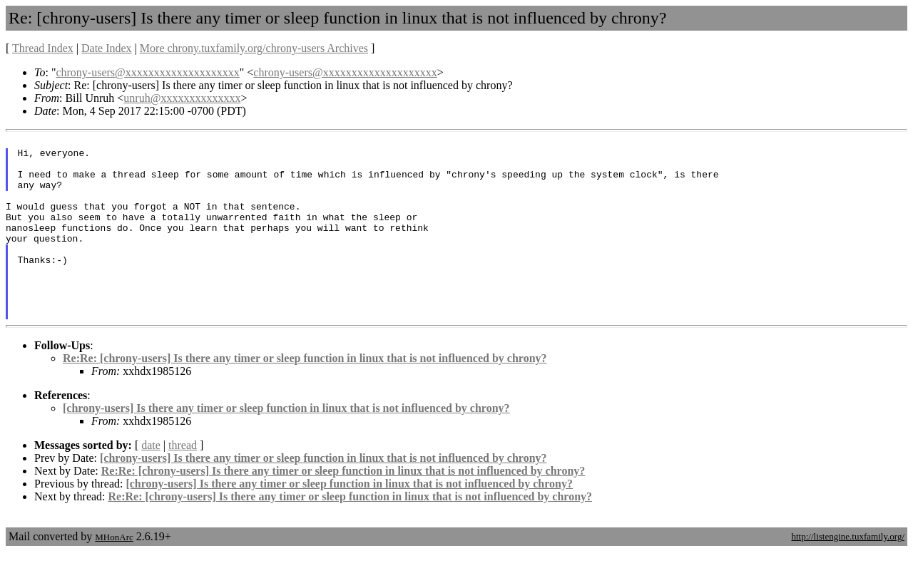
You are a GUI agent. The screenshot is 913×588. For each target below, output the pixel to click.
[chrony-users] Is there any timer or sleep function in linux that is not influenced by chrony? (286, 444)
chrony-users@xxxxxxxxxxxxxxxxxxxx (147, 72)
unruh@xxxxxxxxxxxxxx (182, 98)
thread (183, 481)
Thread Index (43, 48)
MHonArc (114, 573)
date (151, 481)
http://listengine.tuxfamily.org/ (848, 573)
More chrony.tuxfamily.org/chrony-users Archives (254, 48)
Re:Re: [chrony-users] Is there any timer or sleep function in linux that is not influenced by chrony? (305, 394)
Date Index (107, 48)
